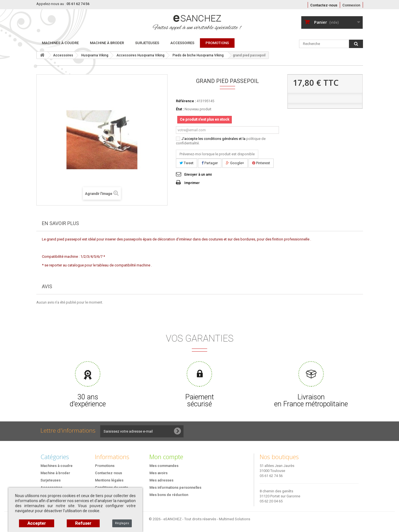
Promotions (105, 466)
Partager (210, 163)
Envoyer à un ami (198, 174)
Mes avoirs (158, 473)
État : (180, 109)
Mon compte (166, 457)
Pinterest (261, 163)
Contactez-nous (324, 5)
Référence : (186, 101)
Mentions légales (109, 480)
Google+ (235, 163)
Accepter (37, 523)
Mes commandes (164, 466)
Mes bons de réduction (169, 495)
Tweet (187, 163)
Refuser (83, 523)
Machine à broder (107, 43)
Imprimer (192, 183)
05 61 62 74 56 (271, 476)
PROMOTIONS (217, 43)
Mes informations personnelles (175, 487)
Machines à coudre (60, 43)
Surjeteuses (147, 43)
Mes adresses (161, 480)
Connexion (351, 5)
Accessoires (182, 43)
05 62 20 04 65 (271, 501)
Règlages (122, 523)
